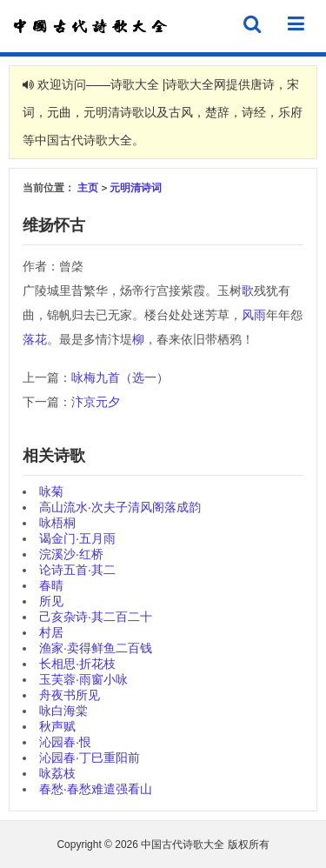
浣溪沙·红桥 (71, 554)
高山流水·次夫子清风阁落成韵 (120, 507)
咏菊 (51, 491)
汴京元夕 (96, 402)
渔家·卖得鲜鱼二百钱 (96, 648)
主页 (88, 187)
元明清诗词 (136, 187)
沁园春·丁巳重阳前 (90, 758)
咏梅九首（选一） (120, 377)
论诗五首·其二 (77, 570)
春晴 (51, 585)
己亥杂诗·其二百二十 (96, 617)
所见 (51, 601)
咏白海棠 (63, 711)
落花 (35, 339)
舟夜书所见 (70, 695)
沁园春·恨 (65, 742)
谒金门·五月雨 (77, 538)
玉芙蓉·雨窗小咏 (83, 679)
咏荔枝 (57, 773)
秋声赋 (57, 726)
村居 (51, 632)
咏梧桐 (57, 523)
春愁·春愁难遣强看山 (96, 789)
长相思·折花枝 (77, 664)
